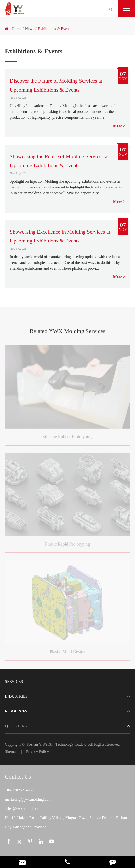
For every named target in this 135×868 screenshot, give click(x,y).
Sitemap (11, 752)
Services (67, 682)
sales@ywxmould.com (23, 809)
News (30, 29)
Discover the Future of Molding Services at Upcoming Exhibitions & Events (56, 85)
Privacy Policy (38, 752)
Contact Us (18, 777)
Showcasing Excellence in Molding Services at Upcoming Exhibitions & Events (60, 236)
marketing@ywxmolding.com (28, 799)
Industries (67, 696)
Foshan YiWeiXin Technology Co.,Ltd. (57, 744)
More (118, 126)
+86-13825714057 (19, 790)
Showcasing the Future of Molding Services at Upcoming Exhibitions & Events (59, 161)
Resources (67, 711)
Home (16, 29)
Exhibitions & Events (55, 29)
